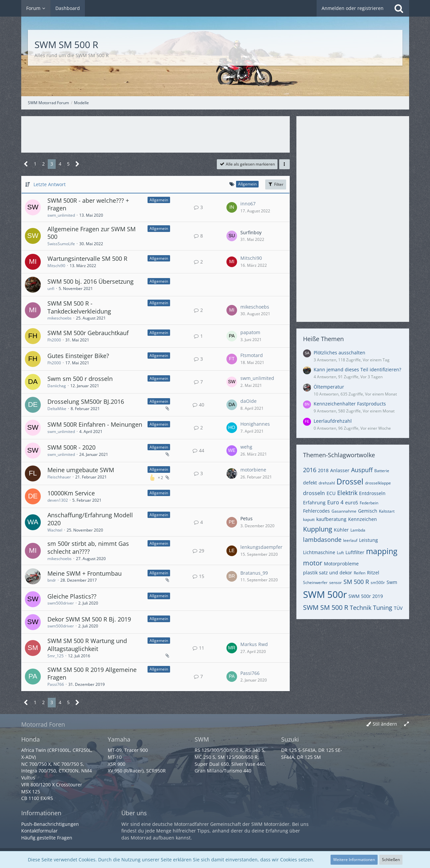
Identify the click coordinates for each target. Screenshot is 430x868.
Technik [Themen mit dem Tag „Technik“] (361, 608)
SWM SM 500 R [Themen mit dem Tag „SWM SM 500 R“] (326, 607)
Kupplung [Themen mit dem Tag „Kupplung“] (318, 529)
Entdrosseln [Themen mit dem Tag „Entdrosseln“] (372, 493)
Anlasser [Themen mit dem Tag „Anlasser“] (340, 470)
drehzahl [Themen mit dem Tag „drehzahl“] (327, 483)
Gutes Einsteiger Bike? (78, 356)
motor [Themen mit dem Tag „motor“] (313, 563)
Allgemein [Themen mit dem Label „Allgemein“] (159, 200)
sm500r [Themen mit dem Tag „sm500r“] (378, 582)
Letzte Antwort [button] (50, 184)
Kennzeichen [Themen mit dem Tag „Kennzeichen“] (363, 519)
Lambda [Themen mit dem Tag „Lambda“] (358, 530)
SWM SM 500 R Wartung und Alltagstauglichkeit (87, 645)
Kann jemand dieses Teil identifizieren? (357, 369)
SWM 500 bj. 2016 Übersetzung (91, 281)
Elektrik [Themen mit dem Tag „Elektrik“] (347, 493)
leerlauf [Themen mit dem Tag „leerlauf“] (350, 540)
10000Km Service (71, 493)
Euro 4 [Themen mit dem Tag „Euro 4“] (335, 502)
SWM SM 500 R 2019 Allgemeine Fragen (92, 674)
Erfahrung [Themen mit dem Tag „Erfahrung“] (314, 503)
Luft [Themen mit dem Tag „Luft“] (340, 553)
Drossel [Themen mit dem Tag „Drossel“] (350, 481)
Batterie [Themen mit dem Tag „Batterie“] (382, 471)
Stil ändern (385, 724)
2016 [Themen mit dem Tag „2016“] (310, 470)
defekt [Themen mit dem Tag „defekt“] (310, 483)
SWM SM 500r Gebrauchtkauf (88, 333)
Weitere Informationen (354, 860)
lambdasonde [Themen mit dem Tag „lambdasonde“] (322, 540)
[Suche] (399, 8)
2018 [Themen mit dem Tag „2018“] (323, 470)
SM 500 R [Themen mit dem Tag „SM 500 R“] (356, 582)
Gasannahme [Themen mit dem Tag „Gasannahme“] (344, 511)
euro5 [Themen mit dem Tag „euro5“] (352, 503)
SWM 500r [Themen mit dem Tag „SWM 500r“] (325, 594)
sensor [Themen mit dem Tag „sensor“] (336, 582)
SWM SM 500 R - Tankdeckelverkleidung (79, 307)
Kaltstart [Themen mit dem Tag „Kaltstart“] (387, 511)
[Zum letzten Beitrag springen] (232, 207)
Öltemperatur (329, 387)
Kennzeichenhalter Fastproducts (350, 404)
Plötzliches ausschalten (339, 353)
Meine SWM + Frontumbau (85, 573)
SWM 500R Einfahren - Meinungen (95, 424)
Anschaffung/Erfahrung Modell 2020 (90, 519)
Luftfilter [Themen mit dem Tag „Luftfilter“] (355, 552)
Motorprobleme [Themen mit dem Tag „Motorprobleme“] (341, 564)
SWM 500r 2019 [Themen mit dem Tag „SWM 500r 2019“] (366, 596)
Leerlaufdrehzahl (333, 421)
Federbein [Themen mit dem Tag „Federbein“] (369, 503)
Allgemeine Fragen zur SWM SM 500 (92, 233)
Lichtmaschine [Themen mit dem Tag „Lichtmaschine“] (319, 552)
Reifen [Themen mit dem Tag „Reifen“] (360, 573)
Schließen (391, 860)
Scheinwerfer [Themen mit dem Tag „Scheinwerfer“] (315, 582)
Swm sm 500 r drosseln (80, 379)
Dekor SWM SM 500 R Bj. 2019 (89, 619)
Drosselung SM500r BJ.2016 (86, 401)
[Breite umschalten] (406, 724)
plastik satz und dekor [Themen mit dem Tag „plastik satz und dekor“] (328, 573)
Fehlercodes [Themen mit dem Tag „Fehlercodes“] (316, 511)
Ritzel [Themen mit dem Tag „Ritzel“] (373, 573)
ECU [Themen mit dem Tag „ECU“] (331, 493)
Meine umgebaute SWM (81, 470)
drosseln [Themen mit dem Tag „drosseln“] (314, 493)
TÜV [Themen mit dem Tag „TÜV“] (398, 608)
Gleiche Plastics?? (72, 596)
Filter (276, 184)
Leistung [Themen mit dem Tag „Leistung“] (369, 540)
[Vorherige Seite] (26, 164)
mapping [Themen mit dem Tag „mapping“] (382, 551)
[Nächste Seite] (77, 164)
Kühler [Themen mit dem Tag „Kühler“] (341, 530)
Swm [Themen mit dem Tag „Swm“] (392, 582)
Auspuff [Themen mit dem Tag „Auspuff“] (362, 470)
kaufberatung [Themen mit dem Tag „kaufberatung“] (331, 519)
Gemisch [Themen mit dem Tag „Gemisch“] (368, 511)
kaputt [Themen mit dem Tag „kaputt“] (309, 519)
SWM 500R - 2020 (71, 447)
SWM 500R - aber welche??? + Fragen (88, 204)
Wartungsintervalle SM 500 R (87, 258)
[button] (284, 164)
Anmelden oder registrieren (353, 8)
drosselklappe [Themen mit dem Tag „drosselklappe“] (378, 483)
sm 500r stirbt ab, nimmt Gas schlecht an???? (88, 547)
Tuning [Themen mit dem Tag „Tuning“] (383, 608)
